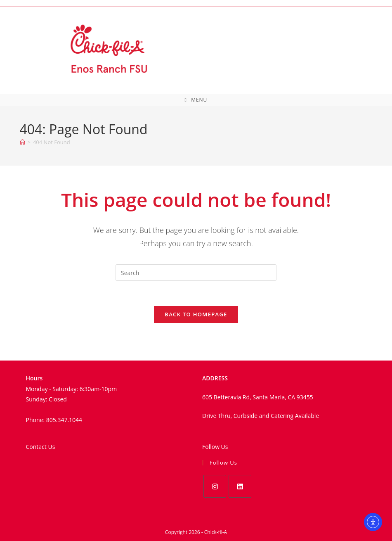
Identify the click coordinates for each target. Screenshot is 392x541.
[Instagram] (215, 486)
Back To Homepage (196, 314)
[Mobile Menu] (196, 100)
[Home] (22, 142)
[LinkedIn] (240, 486)
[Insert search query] (196, 273)
